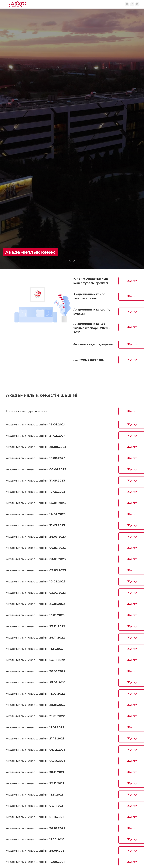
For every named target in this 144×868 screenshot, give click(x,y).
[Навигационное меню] (5, 4)
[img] (17, 4)
